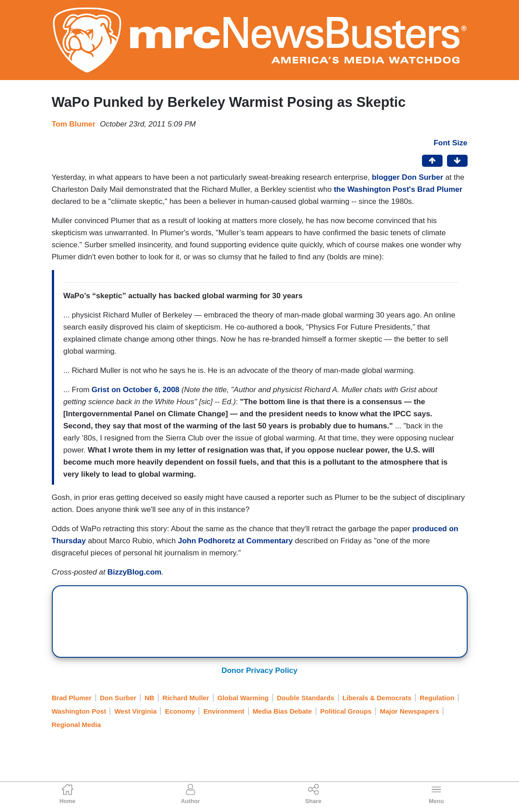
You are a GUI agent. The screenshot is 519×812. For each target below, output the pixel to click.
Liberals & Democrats (377, 698)
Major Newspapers (410, 711)
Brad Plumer (72, 698)
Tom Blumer (74, 124)
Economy (180, 711)
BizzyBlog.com (134, 572)
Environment (224, 711)
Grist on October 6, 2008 (136, 390)
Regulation (437, 698)
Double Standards (305, 698)
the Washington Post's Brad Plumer (398, 189)
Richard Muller (186, 698)
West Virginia (135, 711)
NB (149, 698)
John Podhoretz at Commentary (235, 541)
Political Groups (346, 711)
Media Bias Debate (282, 711)
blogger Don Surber (408, 177)
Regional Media (76, 725)
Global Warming (243, 698)
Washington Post (79, 711)
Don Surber (118, 698)
